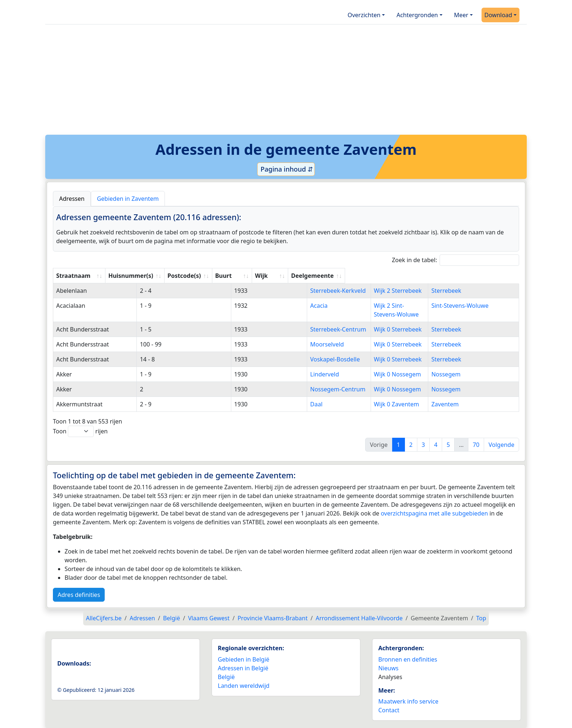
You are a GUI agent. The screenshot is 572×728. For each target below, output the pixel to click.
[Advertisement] (286, 82)
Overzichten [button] (364, 15)
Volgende (501, 445)
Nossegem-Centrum (285, 389)
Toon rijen (80, 431)
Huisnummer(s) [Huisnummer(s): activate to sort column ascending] (172, 276)
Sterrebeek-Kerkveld (285, 291)
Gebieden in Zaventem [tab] (128, 199)
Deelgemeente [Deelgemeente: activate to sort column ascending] (480, 276)
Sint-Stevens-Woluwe (487, 306)
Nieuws (388, 668)
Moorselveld (274, 344)
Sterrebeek (474, 291)
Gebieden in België (244, 659)
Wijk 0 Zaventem (401, 404)
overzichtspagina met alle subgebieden (434, 513)
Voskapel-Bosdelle (282, 359)
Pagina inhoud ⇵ (286, 169)
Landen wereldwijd (244, 686)
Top (481, 618)
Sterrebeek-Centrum (285, 329)
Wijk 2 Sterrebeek (402, 291)
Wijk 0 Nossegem (402, 374)
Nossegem (473, 374)
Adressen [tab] (72, 199)
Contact (389, 710)
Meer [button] (461, 15)
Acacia (266, 306)
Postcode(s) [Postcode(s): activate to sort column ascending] (226, 276)
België (226, 677)
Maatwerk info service (408, 701)
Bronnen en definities (408, 659)
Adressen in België (243, 668)
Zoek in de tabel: (455, 260)
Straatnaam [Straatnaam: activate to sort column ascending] (73, 276)
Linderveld (272, 374)
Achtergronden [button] (417, 15)
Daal (263, 404)
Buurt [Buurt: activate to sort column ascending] (265, 276)
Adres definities (79, 595)
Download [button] (498, 15)
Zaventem (472, 404)
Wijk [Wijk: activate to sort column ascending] (384, 276)
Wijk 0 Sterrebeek (402, 329)
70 (476, 445)
